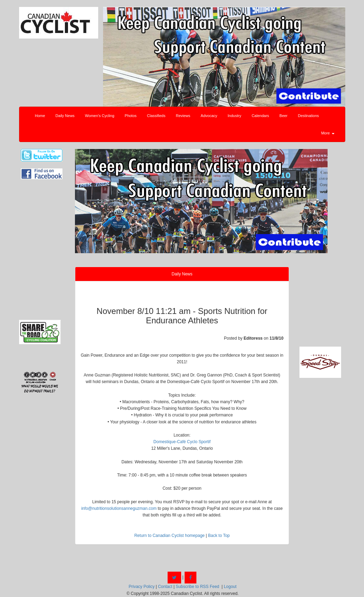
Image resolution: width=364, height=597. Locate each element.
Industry (234, 116)
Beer (283, 116)
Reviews (183, 116)
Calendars (260, 116)
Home (40, 116)
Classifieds (156, 116)
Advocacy (209, 116)
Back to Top (219, 536)
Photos (130, 116)
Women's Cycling (100, 116)
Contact (165, 587)
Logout (230, 587)
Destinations (309, 116)
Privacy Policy (142, 587)
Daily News (65, 116)
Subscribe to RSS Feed (197, 587)
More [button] (328, 133)
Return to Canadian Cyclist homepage (170, 536)
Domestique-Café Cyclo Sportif (182, 442)
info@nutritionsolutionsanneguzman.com (119, 508)
